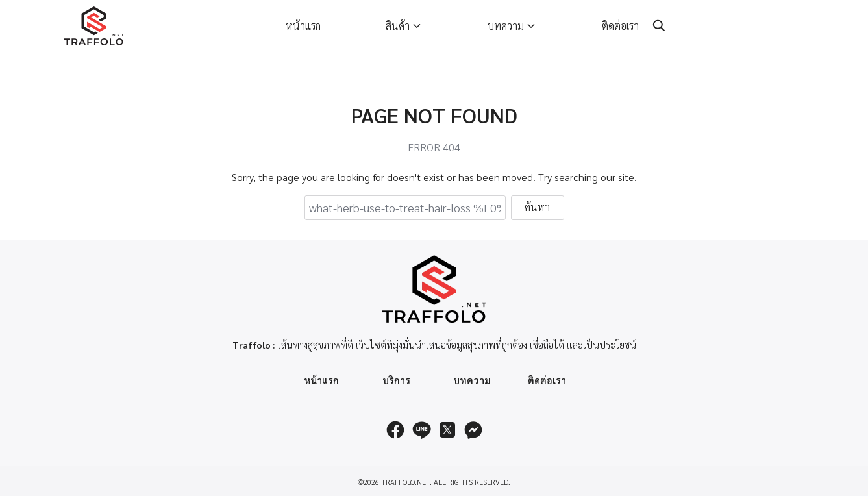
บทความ (506, 26)
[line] (421, 430)
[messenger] (473, 430)
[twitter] (447, 430)
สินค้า (398, 26)
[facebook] (395, 430)
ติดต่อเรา (620, 26)
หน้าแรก (303, 26)
